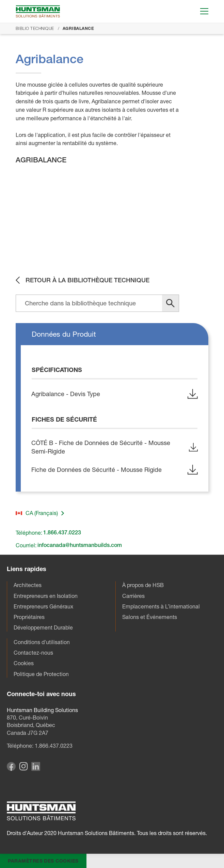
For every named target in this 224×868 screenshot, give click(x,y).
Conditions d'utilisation (42, 642)
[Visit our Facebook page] (11, 769)
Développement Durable (43, 628)
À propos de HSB (143, 585)
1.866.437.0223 (54, 746)
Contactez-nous (33, 653)
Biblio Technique (35, 28)
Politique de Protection (41, 674)
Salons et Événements (150, 617)
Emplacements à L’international (161, 606)
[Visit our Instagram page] (23, 769)
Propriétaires (29, 617)
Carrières (133, 596)
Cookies (24, 663)
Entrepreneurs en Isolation (46, 596)
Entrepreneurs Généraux (43, 606)
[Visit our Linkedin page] (36, 769)
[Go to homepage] (38, 11)
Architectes (28, 585)
